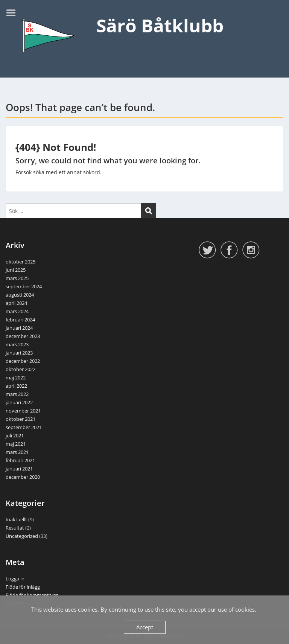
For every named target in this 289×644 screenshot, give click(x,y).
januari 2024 (19, 328)
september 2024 (24, 286)
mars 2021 (17, 452)
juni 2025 (16, 270)
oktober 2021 (21, 419)
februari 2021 (20, 460)
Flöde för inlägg (23, 587)
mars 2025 (17, 278)
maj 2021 (16, 444)
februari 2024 (20, 320)
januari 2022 (19, 402)
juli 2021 (15, 435)
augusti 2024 (20, 295)
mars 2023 (17, 344)
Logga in (15, 579)
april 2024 (16, 303)
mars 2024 (17, 311)
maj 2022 (16, 378)
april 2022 (16, 386)
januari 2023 (19, 353)
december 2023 (23, 336)
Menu (14, 13)
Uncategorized (22, 536)
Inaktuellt (16, 519)
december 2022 (23, 361)
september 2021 (24, 427)
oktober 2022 (21, 369)
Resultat (15, 528)
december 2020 (23, 477)
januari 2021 (19, 469)
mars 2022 (17, 394)
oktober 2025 (21, 262)
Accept (145, 627)
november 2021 (23, 411)
